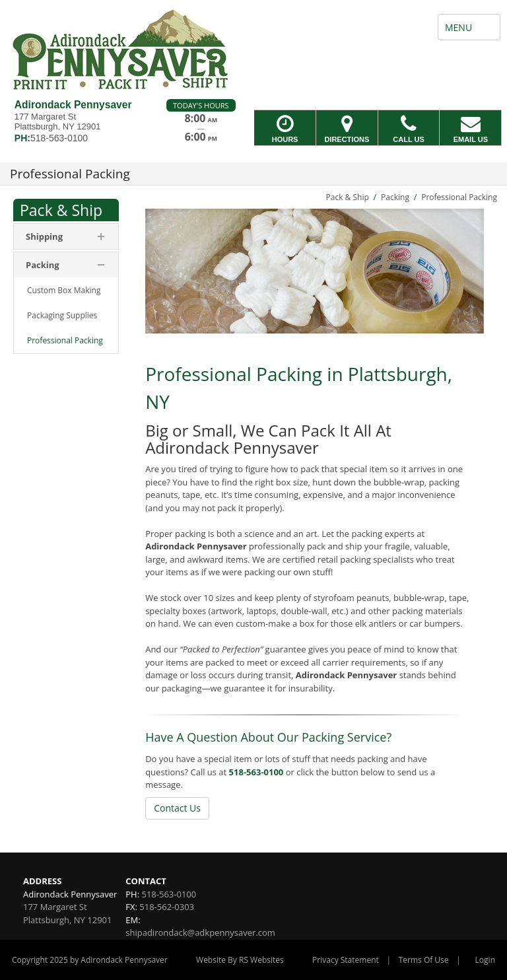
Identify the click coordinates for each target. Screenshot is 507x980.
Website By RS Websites (240, 960)
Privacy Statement (346, 960)
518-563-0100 (256, 772)
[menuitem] (66, 236)
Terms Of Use (424, 960)
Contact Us (177, 808)
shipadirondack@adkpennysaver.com (200, 932)
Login (485, 960)
